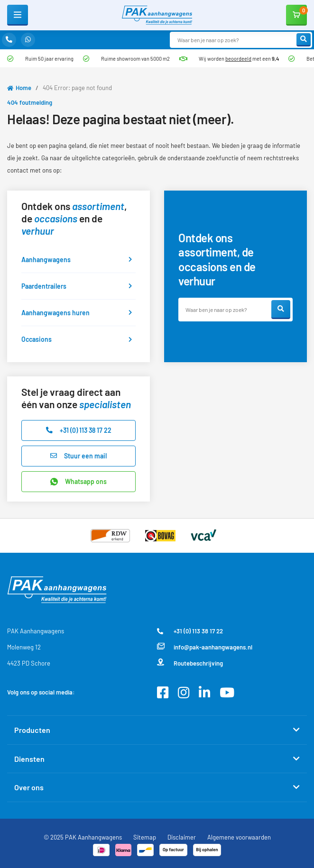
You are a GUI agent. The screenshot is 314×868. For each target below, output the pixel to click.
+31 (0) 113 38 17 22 (79, 430)
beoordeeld (238, 59)
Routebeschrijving (190, 663)
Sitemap (145, 837)
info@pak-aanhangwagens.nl (205, 648)
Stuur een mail (78, 456)
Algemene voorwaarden (239, 837)
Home (23, 88)
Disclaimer (182, 837)
